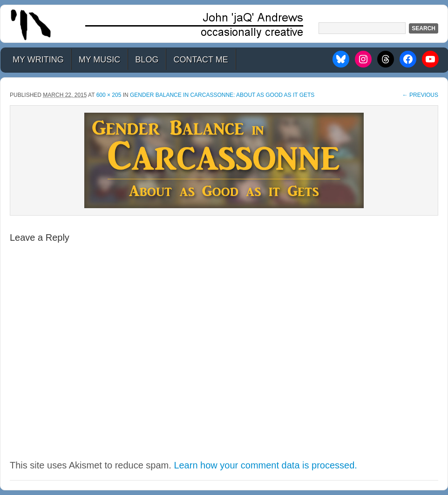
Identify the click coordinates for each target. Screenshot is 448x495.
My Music (100, 60)
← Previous (420, 95)
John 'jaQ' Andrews (224, 24)
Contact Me (200, 60)
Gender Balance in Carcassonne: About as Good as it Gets (222, 95)
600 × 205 (109, 95)
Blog (147, 60)
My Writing (38, 60)
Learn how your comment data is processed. (265, 465)
